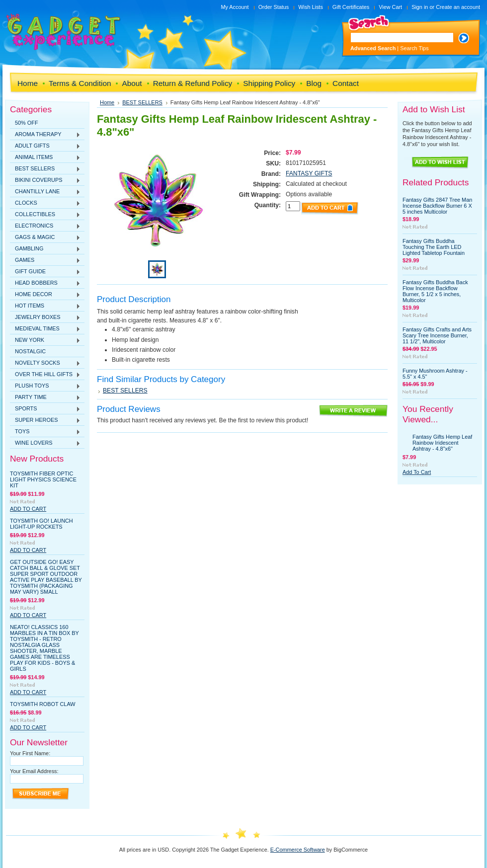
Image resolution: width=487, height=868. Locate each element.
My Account (235, 7)
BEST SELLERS (45, 169)
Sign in (420, 7)
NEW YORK (45, 340)
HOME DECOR (45, 295)
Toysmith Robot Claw (43, 704)
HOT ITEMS (45, 306)
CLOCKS (45, 203)
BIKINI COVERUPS (45, 180)
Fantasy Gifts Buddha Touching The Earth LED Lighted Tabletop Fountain (434, 247)
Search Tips (414, 48)
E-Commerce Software (298, 850)
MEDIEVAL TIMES (45, 329)
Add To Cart (28, 509)
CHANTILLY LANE (45, 192)
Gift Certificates (351, 7)
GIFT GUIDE (45, 272)
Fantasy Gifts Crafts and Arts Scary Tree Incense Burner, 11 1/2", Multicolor (437, 335)
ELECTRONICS (45, 226)
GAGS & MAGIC (45, 237)
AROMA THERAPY (45, 135)
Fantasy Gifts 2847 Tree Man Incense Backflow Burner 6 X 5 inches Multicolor (437, 206)
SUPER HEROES (45, 420)
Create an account (458, 7)
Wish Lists (311, 7)
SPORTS (45, 409)
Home (107, 102)
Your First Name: (30, 753)
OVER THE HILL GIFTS (45, 375)
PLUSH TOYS (45, 386)
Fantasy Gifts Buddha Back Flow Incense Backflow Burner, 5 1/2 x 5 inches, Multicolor (435, 291)
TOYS (45, 432)
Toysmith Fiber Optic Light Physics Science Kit (43, 479)
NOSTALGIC (30, 351)
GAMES (45, 260)
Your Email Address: (34, 771)
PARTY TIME (45, 397)
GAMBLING (45, 249)
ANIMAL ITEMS (45, 158)
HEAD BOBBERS (45, 283)
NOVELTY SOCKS (45, 363)
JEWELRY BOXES (45, 317)
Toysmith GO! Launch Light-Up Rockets (41, 524)
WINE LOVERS (45, 443)
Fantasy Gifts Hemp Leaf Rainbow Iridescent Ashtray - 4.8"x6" (442, 443)
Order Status (274, 7)
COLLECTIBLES (45, 215)
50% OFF (27, 123)
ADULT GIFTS (45, 146)
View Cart (390, 7)
